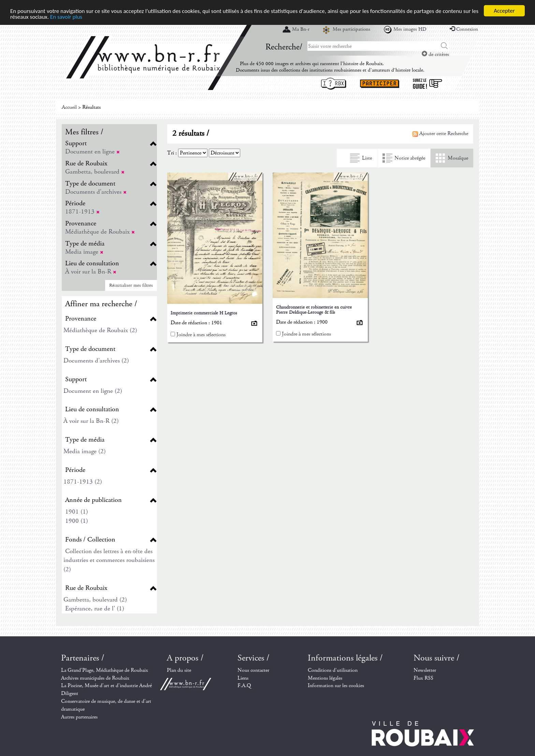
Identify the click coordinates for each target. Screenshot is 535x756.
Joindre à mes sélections (201, 335)
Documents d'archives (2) (96, 361)
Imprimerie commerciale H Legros (204, 313)
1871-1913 (82, 212)
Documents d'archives (96, 192)
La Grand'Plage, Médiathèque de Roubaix (105, 670)
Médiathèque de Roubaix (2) (100, 330)
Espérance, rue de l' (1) (95, 609)
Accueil (69, 107)
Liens (243, 678)
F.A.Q (244, 686)
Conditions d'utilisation (333, 670)
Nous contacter (253, 670)
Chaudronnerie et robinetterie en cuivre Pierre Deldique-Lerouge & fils (314, 309)
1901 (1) (77, 512)
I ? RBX (334, 84)
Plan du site (179, 670)
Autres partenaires (79, 717)
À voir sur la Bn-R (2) (91, 421)
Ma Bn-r (301, 29)
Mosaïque (458, 158)
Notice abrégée (410, 158)
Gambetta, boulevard (95, 172)
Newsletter (425, 670)
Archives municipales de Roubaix (95, 678)
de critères (435, 54)
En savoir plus (66, 17)
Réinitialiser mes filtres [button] (131, 285)
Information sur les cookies (336, 686)
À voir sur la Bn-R (91, 272)
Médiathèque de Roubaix (100, 232)
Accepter (504, 11)
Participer (380, 84)
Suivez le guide (428, 84)
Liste (367, 158)
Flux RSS (423, 678)
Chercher (444, 46)
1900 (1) (77, 521)
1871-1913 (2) (83, 482)
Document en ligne (92, 152)
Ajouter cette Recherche (440, 134)
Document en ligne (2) (93, 391)
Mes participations (351, 29)
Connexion (464, 29)
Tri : (172, 153)
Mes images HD (410, 29)
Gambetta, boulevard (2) (95, 600)
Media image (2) (85, 451)
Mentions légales (325, 678)
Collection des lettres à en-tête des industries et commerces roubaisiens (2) (109, 560)
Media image (84, 252)
